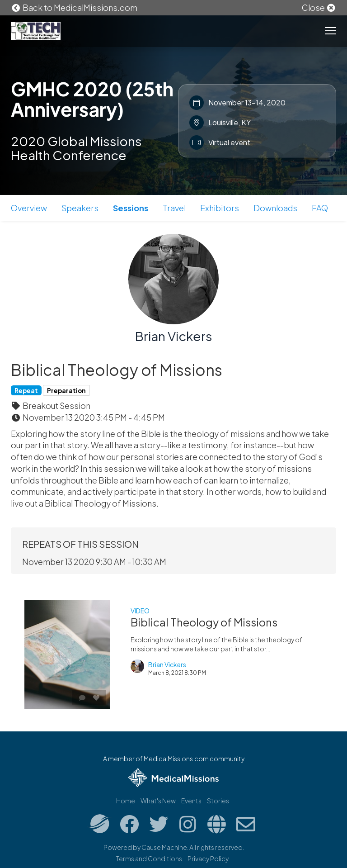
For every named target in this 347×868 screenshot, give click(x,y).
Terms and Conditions (149, 859)
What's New (158, 801)
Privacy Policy (208, 859)
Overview (29, 208)
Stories (218, 801)
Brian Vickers (174, 336)
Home (126, 801)
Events (191, 801)
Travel (174, 208)
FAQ (320, 208)
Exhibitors (220, 208)
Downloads (275, 208)
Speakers (80, 208)
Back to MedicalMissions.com (74, 7)
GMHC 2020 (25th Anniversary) (92, 99)
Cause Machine (164, 847)
